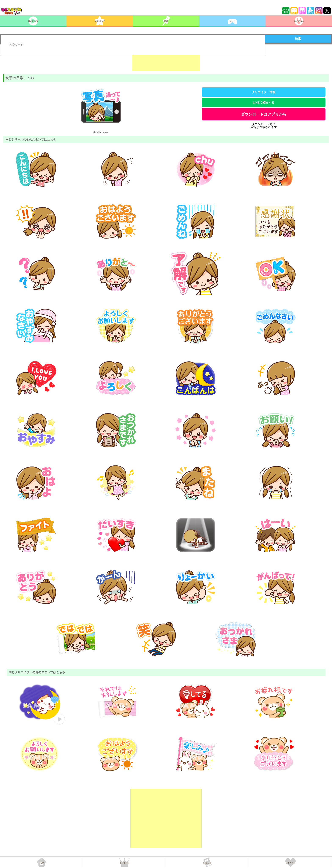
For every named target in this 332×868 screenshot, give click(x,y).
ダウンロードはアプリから (264, 114)
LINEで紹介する (264, 102)
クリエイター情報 (264, 92)
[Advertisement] (166, 61)
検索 (298, 39)
